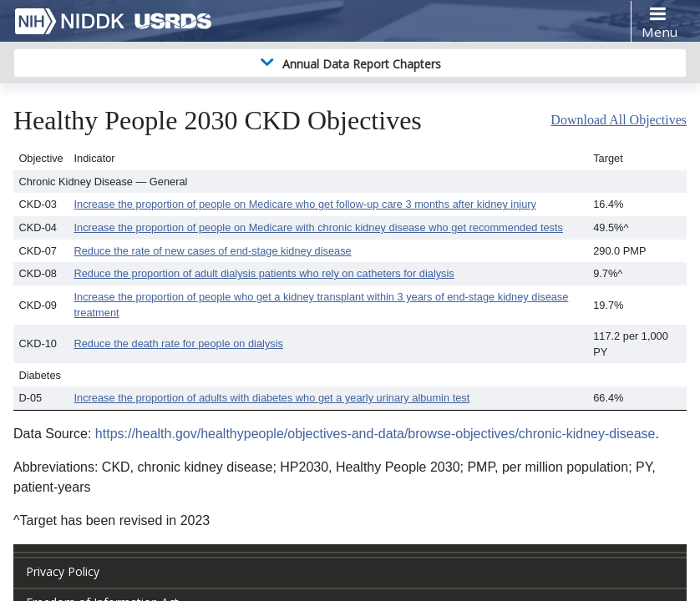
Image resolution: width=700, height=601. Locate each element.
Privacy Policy (63, 571)
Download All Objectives (619, 120)
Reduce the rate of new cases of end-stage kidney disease (213, 251)
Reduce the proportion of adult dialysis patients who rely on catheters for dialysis (264, 273)
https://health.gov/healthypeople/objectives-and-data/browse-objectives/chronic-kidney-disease (375, 434)
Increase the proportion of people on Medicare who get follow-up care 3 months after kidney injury (305, 204)
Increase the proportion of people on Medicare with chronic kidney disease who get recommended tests (319, 227)
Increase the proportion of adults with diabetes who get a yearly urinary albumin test (272, 398)
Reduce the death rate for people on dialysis (179, 343)
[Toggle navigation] (659, 22)
